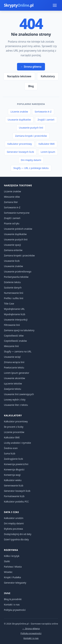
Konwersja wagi (12, 475)
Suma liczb (10, 453)
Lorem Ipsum (48, 152)
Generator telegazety (15, 583)
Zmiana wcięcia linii (14, 362)
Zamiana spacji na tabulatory (19, 330)
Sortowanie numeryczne (17, 213)
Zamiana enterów (13, 250)
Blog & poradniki (13, 599)
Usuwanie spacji (12, 245)
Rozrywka (11, 550)
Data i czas (11, 512)
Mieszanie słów (12, 197)
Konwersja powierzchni (16, 464)
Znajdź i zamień (46, 120)
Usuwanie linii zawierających (19, 394)
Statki (7, 561)
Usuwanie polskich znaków (18, 229)
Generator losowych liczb (20, 152)
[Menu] (55, 5)
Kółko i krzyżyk (12, 556)
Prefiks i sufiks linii (14, 298)
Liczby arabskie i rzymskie (17, 443)
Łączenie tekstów (13, 384)
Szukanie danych (13, 288)
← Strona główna (31, 67)
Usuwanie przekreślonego (18, 272)
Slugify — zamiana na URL (18, 351)
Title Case (9, 304)
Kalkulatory (48, 76)
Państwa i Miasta (13, 567)
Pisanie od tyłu (12, 223)
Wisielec (8, 572)
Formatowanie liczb (14, 496)
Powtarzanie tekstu (14, 367)
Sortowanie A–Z (43, 112)
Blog (31, 86)
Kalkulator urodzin (14, 518)
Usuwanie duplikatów (19, 120)
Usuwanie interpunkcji (16, 320)
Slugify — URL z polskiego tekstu (31, 168)
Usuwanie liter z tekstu (16, 405)
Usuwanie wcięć (12, 357)
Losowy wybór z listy (15, 400)
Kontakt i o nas (12, 605)
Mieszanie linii (11, 346)
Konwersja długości (14, 469)
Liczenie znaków (19, 112)
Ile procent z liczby (14, 427)
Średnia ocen (11, 448)
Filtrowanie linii (12, 325)
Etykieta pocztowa (13, 529)
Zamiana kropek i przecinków (31, 136)
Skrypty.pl (19, 5)
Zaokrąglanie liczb (13, 459)
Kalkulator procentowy (20, 144)
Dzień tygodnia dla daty (16, 539)
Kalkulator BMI (47, 144)
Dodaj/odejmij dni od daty (18, 534)
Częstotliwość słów (14, 336)
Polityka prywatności (15, 610)
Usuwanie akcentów (14, 378)
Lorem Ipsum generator (17, 373)
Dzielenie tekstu (12, 282)
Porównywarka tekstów (16, 277)
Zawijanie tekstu (13, 389)
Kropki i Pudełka (12, 577)
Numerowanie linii (14, 293)
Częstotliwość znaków (15, 341)
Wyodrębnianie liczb (15, 314)
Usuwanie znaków (13, 266)
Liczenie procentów (14, 432)
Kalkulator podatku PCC (16, 502)
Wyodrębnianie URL (14, 309)
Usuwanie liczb (12, 261)
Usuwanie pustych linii (31, 128)
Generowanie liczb (14, 486)
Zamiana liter (11, 202)
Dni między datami (31, 160)
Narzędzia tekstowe (19, 76)
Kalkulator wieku (13, 480)
